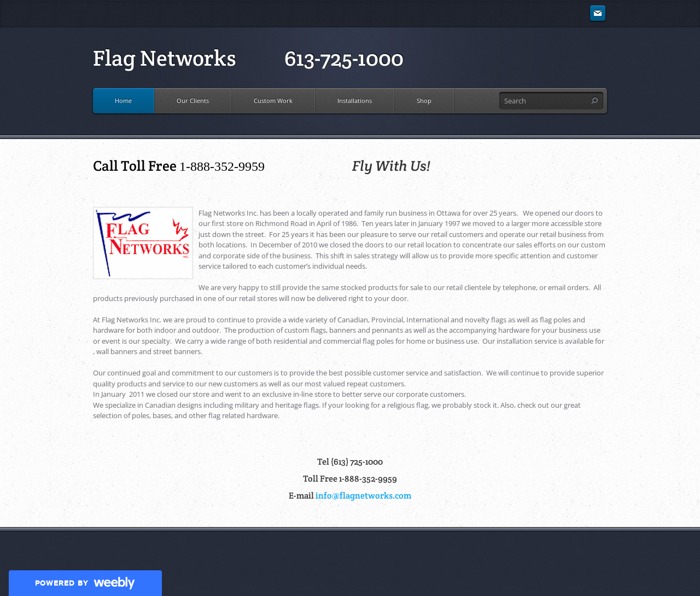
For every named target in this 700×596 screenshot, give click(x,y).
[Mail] (598, 14)
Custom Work (273, 100)
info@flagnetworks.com (363, 496)
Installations (355, 100)
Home (123, 100)
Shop (424, 100)
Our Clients (193, 100)
